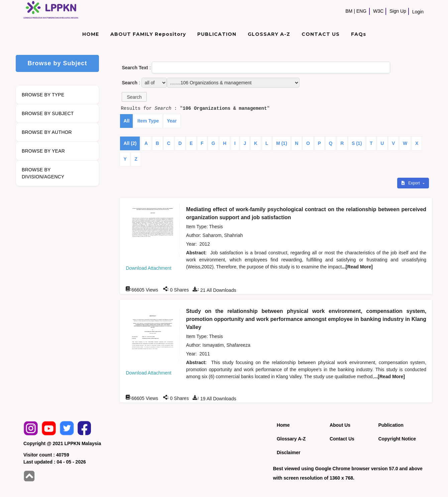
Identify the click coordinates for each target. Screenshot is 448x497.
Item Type (148, 121)
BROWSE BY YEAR (43, 151)
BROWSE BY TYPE (43, 95)
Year (172, 121)
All (126, 121)
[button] (134, 97)
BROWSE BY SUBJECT (48, 113)
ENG (361, 11)
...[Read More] (357, 267)
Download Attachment (148, 268)
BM (349, 11)
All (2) (130, 143)
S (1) (357, 143)
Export (411, 183)
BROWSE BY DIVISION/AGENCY (43, 173)
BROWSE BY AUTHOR (47, 132)
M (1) (282, 143)
